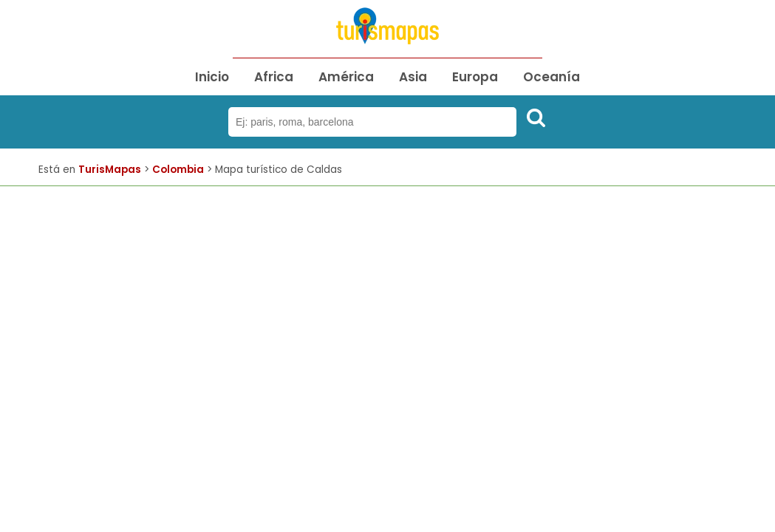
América (346, 77)
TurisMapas (110, 170)
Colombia (178, 170)
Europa (475, 77)
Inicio (212, 77)
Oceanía (552, 77)
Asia (413, 77)
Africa (274, 77)
